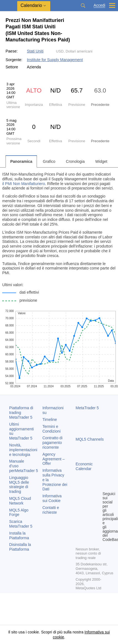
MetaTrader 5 (87, 408)
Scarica (21, 524)
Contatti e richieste (51, 510)
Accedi (99, 5)
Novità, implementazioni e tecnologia (23, 450)
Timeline (50, 420)
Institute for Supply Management (55, 60)
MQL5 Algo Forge (19, 512)
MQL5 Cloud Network (20, 501)
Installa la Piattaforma (19, 536)
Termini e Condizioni (52, 429)
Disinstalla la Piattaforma (20, 547)
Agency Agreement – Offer (54, 459)
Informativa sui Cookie (52, 498)
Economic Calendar (84, 466)
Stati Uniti (35, 51)
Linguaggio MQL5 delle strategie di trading (19, 485)
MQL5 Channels (90, 439)
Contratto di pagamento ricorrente (52, 443)
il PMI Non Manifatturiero (24, 184)
